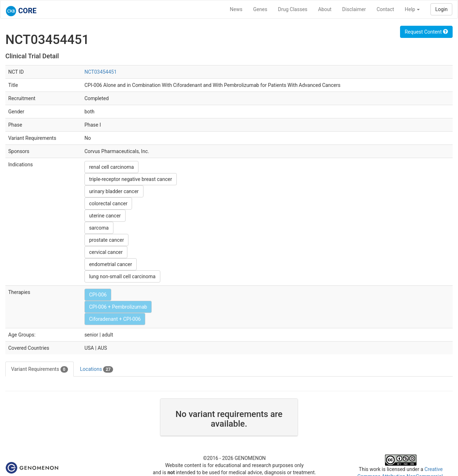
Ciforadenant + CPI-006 (115, 319)
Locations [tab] (97, 369)
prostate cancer (107, 240)
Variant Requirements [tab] (40, 369)
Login (441, 9)
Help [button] (412, 9)
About (325, 9)
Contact (385, 9)
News (236, 9)
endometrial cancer (111, 264)
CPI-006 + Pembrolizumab (118, 307)
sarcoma (99, 228)
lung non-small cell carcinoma (122, 276)
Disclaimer (354, 9)
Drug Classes (293, 9)
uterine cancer (105, 216)
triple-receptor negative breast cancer (131, 179)
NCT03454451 (101, 72)
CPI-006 (98, 295)
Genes (260, 9)
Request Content (426, 32)
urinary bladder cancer (114, 191)
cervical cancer (106, 252)
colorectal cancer (108, 203)
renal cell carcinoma (111, 167)
